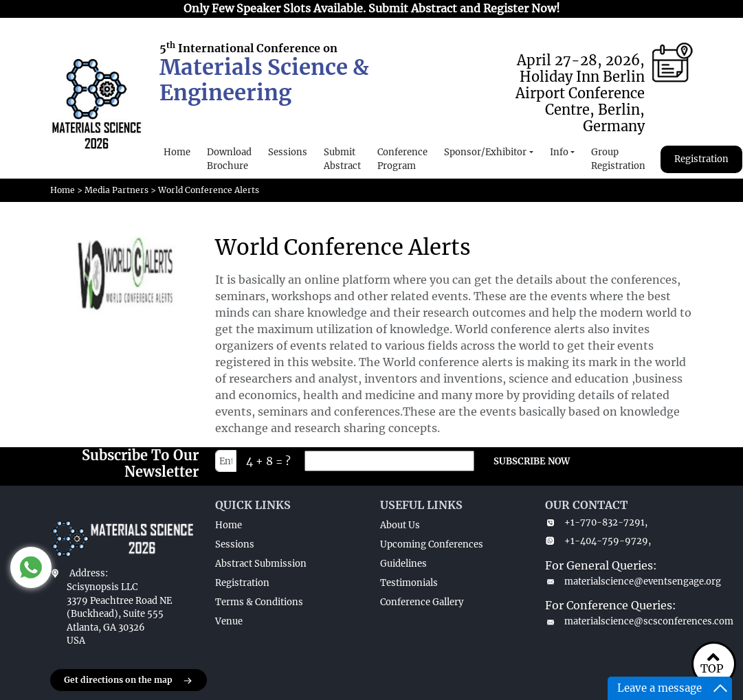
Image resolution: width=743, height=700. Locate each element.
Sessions (288, 152)
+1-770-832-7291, (596, 522)
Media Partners (117, 190)
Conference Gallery (422, 602)
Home (177, 152)
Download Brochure (229, 159)
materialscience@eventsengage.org (619, 582)
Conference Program (402, 159)
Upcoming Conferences (432, 544)
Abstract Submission (261, 564)
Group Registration (618, 159)
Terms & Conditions (259, 602)
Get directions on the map (129, 681)
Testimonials (409, 583)
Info (559, 152)
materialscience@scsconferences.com (619, 621)
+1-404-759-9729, (598, 541)
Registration (701, 159)
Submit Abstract (342, 159)
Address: (89, 573)
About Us (400, 525)
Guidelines (403, 564)
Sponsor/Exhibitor (485, 152)
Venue (229, 621)
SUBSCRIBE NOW (532, 461)
